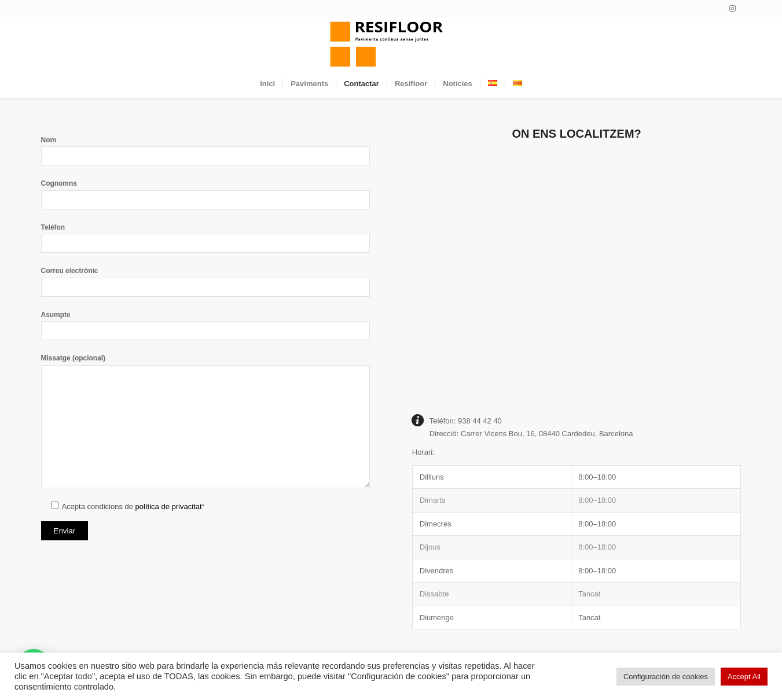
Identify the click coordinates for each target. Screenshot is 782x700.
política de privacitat (169, 506)
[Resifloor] (391, 43)
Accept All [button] (744, 677)
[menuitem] (267, 84)
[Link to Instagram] (733, 9)
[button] (577, 547)
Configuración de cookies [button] (666, 677)
